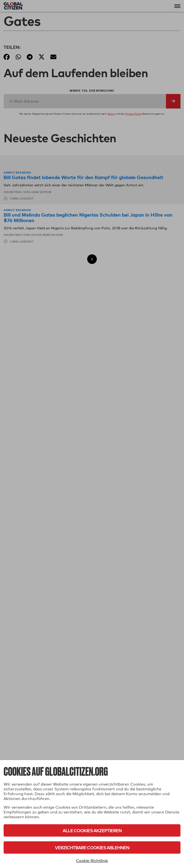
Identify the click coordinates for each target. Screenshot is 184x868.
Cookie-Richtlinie (92, 861)
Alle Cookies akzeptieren (92, 830)
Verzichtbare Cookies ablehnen (92, 847)
